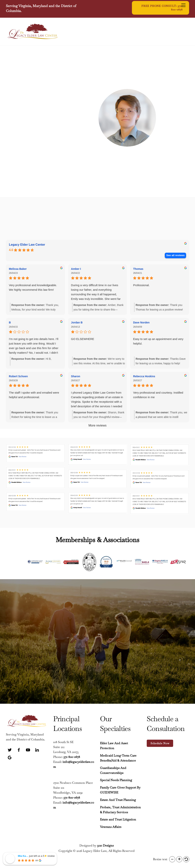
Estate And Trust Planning (118, 799)
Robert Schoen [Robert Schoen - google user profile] (18, 376)
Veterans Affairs (111, 826)
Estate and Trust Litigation (118, 819)
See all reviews (175, 255)
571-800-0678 (72, 756)
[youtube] (28, 749)
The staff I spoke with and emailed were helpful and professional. (34, 395)
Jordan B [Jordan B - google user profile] (77, 322)
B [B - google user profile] (10, 322)
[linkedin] (37, 749)
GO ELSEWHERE (83, 339)
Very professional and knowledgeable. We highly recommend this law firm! (33, 287)
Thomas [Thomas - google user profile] (138, 269)
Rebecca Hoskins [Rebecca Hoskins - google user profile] (144, 376)
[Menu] (183, 5)
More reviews (97, 425)
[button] (172, 859)
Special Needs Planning (116, 779)
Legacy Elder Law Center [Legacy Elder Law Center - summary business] (27, 245)
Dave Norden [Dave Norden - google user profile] (141, 322)
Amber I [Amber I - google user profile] (76, 269)
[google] (10, 756)
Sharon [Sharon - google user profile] (76, 376)
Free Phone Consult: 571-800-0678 (162, 8)
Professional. (141, 285)
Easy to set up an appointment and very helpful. (158, 341)
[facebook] (19, 749)
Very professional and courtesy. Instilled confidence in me (158, 395)
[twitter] (10, 749)
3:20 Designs (105, 845)
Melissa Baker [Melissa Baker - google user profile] (18, 269)
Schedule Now (160, 743)
